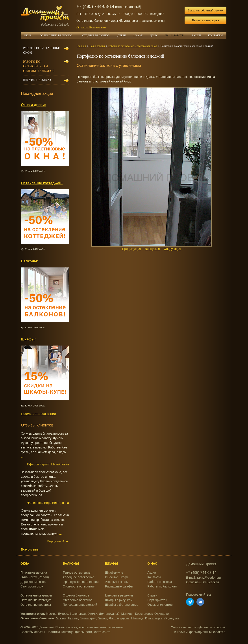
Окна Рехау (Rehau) (35, 577)
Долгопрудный (109, 614)
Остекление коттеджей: (42, 183)
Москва (51, 614)
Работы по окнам (160, 582)
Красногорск (144, 614)
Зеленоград (78, 614)
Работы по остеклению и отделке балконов (133, 46)
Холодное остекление (78, 577)
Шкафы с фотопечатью (122, 605)
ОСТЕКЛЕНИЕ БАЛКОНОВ (59, 35)
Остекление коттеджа (36, 600)
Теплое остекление (77, 573)
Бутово (63, 614)
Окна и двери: (33, 105)
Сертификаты (157, 600)
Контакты (154, 577)
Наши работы (97, 46)
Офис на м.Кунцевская (203, 582)
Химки (93, 614)
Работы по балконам (162, 586)
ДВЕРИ (124, 35)
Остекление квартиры (36, 595)
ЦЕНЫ (155, 35)
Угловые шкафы (117, 582)
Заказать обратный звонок (205, 10)
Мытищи (127, 614)
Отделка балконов (76, 595)
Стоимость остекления (79, 586)
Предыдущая (131, 249)
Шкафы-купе (114, 573)
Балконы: (30, 261)
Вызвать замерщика (205, 20)
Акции (152, 573)
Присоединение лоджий (80, 605)
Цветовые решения (119, 595)
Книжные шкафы (117, 577)
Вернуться (152, 249)
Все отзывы (30, 549)
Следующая (172, 249)
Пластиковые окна (34, 573)
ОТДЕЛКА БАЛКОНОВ (98, 35)
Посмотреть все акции (38, 414)
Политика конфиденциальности (69, 632)
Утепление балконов (78, 600)
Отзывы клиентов (160, 605)
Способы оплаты (33, 632)
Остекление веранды (36, 605)
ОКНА (29, 35)
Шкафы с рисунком (119, 600)
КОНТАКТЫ (215, 35)
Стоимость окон (32, 586)
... (22, 457)
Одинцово (162, 614)
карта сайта (102, 632)
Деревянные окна (33, 582)
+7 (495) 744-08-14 (95, 6)
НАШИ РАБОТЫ (174, 35)
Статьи (152, 595)
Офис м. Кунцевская (91, 27)
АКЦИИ (198, 35)
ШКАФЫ (140, 35)
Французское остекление (81, 582)
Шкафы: (28, 339)
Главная (81, 46)
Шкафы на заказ (37, 80)
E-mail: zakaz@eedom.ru (203, 578)
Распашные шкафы (119, 586)
